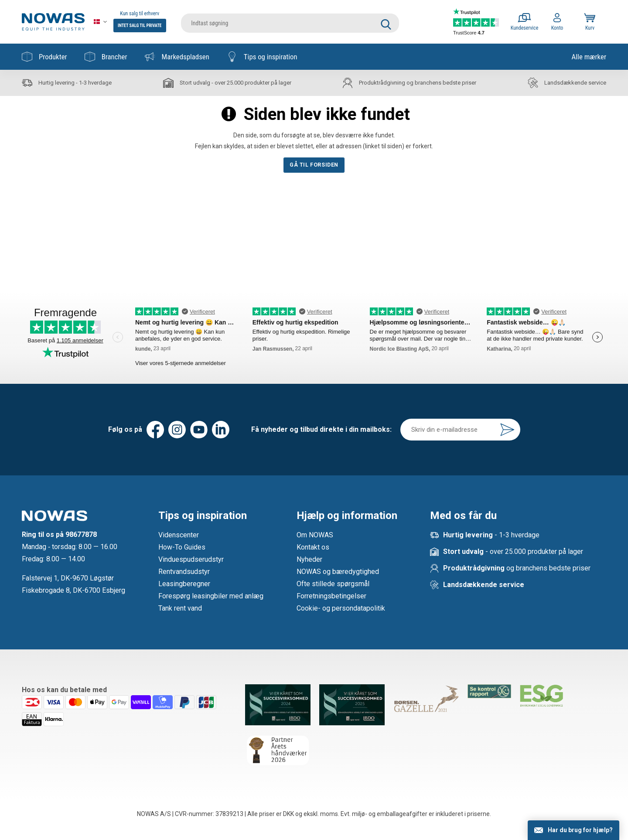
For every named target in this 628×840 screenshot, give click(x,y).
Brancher (106, 57)
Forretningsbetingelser (331, 596)
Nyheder (309, 559)
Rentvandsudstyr (184, 572)
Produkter (44, 57)
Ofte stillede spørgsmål (333, 584)
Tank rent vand (180, 608)
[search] (290, 22)
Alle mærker (589, 57)
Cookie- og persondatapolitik (341, 608)
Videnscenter (179, 535)
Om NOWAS (315, 535)
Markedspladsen (177, 57)
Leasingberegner (184, 584)
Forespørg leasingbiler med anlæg (211, 596)
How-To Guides (182, 547)
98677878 (81, 534)
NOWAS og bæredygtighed (338, 572)
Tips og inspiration (262, 57)
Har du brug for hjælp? (580, 830)
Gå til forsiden (314, 165)
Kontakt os (313, 547)
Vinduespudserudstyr (191, 559)
